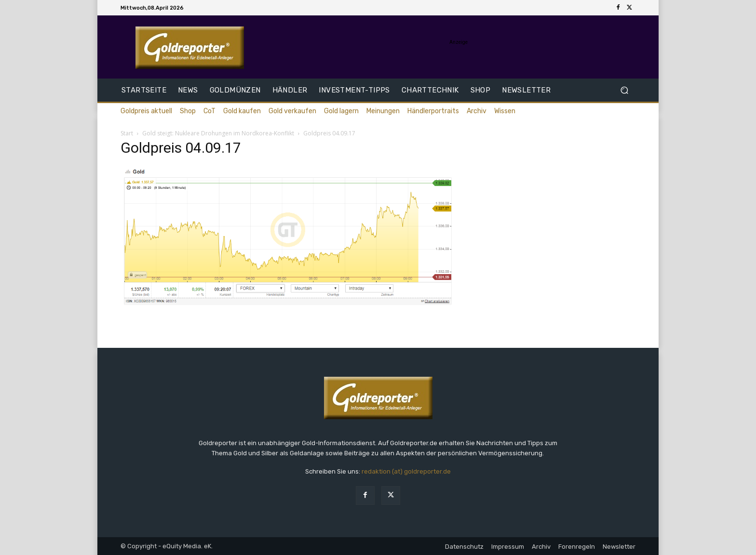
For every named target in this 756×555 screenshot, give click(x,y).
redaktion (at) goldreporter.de (406, 471)
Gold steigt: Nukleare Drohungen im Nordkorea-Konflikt (218, 133)
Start (127, 133)
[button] (624, 90)
